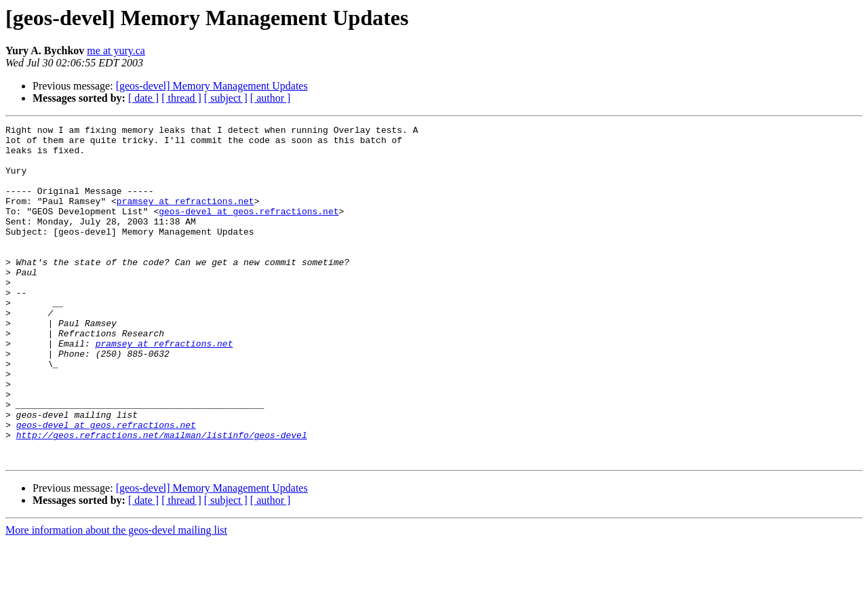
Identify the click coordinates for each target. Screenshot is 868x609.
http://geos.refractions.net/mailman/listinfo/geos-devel (162, 498)
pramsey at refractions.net (185, 217)
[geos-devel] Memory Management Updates (212, 86)
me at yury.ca (116, 51)
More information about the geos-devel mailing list (116, 597)
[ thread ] (181, 98)
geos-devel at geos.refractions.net (249, 229)
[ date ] (143, 98)
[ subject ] (226, 98)
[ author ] (271, 98)
